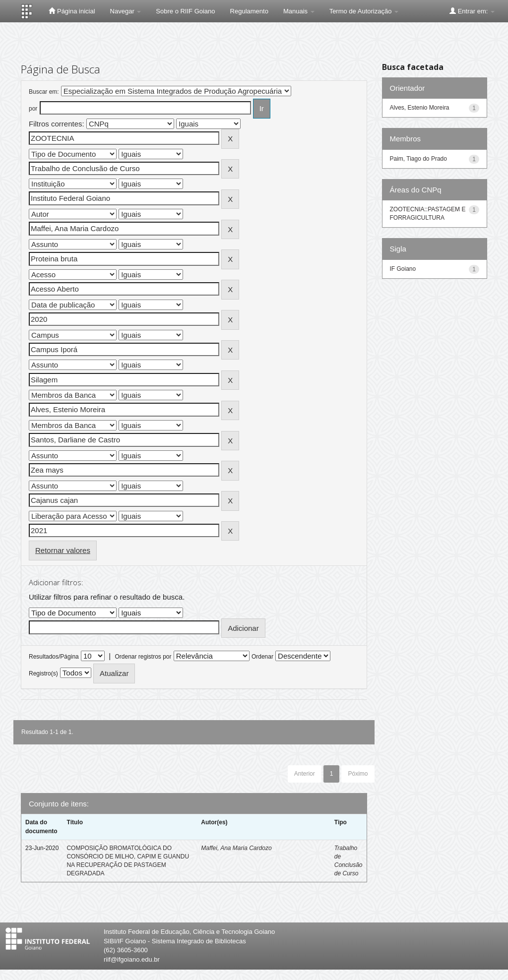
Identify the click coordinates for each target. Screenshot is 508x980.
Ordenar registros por (143, 657)
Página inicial (72, 11)
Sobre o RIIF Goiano (185, 11)
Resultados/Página (54, 657)
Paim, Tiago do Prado (418, 159)
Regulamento (249, 11)
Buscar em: (44, 92)
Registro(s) (43, 674)
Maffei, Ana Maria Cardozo (236, 848)
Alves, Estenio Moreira (420, 108)
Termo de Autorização (364, 11)
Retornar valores (63, 550)
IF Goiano (403, 269)
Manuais (299, 11)
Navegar (126, 11)
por (33, 109)
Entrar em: (472, 11)
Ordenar (262, 657)
